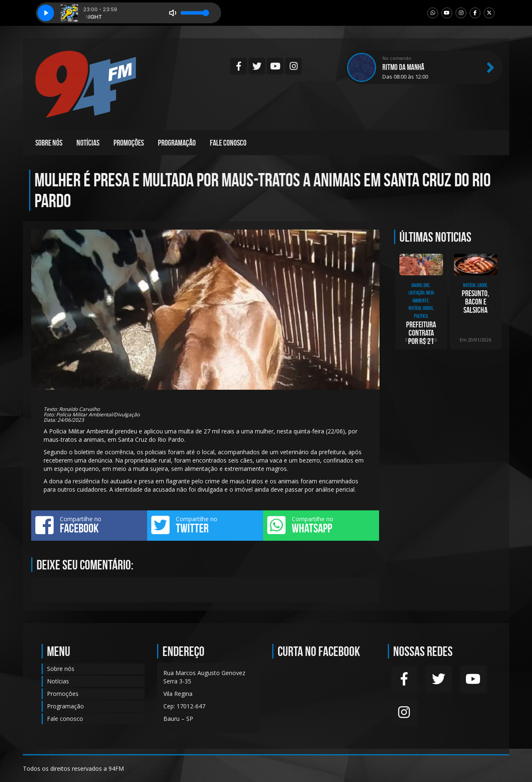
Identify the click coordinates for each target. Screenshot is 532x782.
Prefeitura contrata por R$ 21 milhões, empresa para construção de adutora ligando (421, 333)
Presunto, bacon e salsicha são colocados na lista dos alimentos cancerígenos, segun (476, 302)
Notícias (88, 143)
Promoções (129, 143)
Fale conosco (228, 143)
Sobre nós (49, 143)
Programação (177, 143)
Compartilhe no (89, 525)
